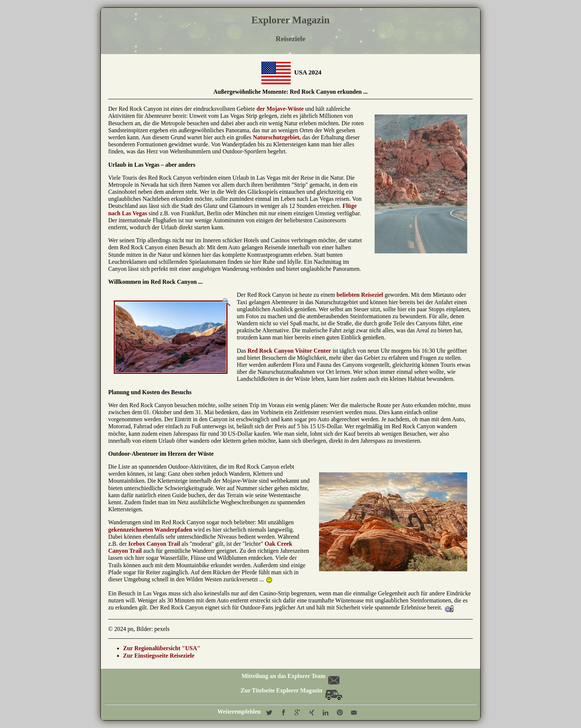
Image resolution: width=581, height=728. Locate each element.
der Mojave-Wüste (280, 109)
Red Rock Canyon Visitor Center (289, 351)
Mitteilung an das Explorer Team (290, 676)
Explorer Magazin (290, 20)
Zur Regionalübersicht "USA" (162, 648)
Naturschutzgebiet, (277, 137)
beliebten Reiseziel (360, 295)
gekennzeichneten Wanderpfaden (150, 530)
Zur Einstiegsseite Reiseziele (159, 656)
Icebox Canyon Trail (154, 544)
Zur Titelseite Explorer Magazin (291, 690)
